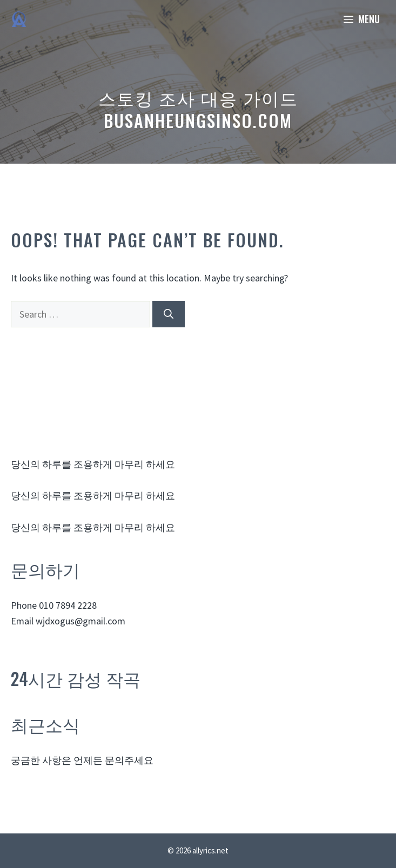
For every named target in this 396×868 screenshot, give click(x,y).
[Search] (169, 314)
